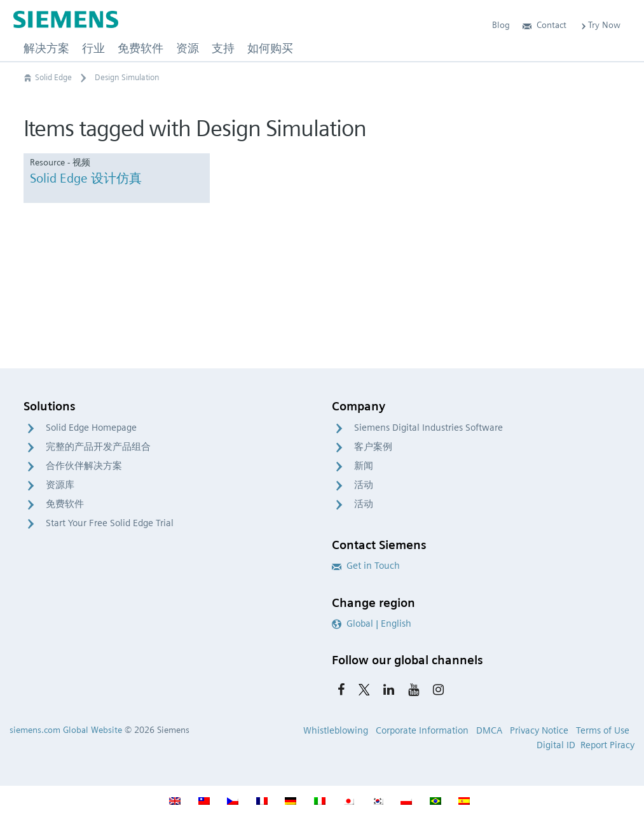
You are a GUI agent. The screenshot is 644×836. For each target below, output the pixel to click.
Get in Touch (366, 566)
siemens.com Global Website (66, 730)
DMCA (489, 730)
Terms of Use (603, 730)
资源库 (60, 485)
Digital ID (556, 745)
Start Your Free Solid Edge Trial (110, 523)
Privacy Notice (539, 730)
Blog (501, 25)
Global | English (372, 624)
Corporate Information (422, 730)
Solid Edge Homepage (91, 428)
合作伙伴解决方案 (84, 466)
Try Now (600, 25)
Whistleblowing (336, 730)
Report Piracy (607, 745)
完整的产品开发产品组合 (98, 447)
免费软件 (65, 504)
